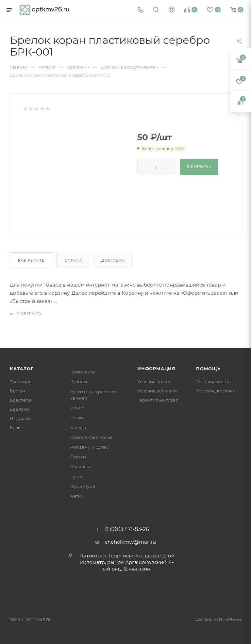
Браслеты (20, 400)
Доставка (113, 260)
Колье (16, 427)
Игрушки (20, 418)
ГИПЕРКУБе (229, 619)
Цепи (76, 476)
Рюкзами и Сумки (90, 447)
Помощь (208, 369)
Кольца (78, 427)
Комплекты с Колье (91, 437)
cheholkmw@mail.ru (130, 542)
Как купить (31, 260)
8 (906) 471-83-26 (127, 529)
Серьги (78, 457)
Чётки (77, 496)
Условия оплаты (155, 382)
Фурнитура (83, 486)
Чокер (77, 408)
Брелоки (19, 409)
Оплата (73, 260)
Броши (17, 391)
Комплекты (83, 372)
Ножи (77, 418)
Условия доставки (157, 391)
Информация (156, 369)
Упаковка (81, 467)
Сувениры (21, 382)
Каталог (22, 369)
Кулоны (79, 382)
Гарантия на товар (158, 400)
